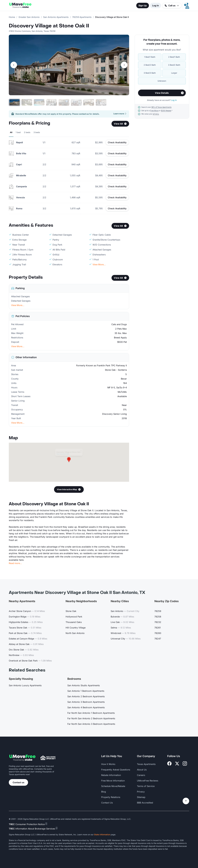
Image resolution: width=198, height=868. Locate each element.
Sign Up (143, 6)
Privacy (141, 792)
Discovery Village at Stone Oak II (49, 26)
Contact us (18, 782)
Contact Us (107, 803)
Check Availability (117, 142)
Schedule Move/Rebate (113, 786)
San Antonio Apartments (56, 17)
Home (12, 17)
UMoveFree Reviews (148, 781)
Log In (156, 6)
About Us (142, 770)
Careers (141, 775)
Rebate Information (111, 775)
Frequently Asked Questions (116, 770)
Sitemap (141, 797)
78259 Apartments (82, 17)
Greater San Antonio (29, 17)
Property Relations (111, 797)
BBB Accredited (145, 803)
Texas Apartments (146, 764)
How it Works (108, 764)
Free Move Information (113, 781)
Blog (104, 792)
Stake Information (102, 834)
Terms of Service (146, 786)
